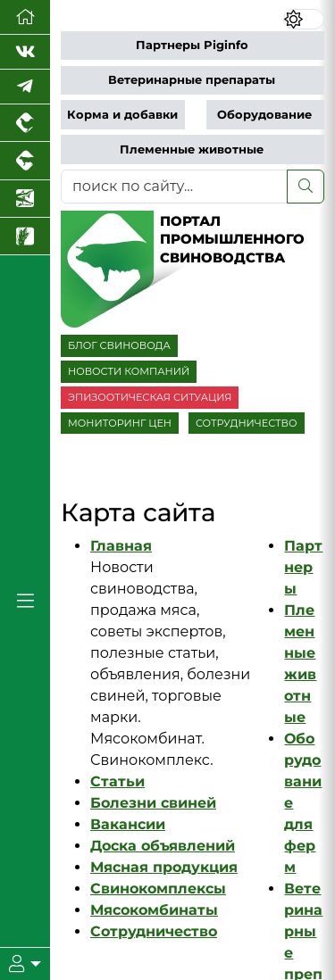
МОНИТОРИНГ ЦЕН (120, 423)
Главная (121, 546)
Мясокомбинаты (154, 910)
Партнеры (303, 567)
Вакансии (128, 824)
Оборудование (264, 115)
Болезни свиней (153, 803)
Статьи (117, 781)
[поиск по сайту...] (174, 187)
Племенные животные (192, 149)
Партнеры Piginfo (192, 45)
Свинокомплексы (158, 889)
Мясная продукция (164, 867)
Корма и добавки (122, 115)
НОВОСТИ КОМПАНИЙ (129, 371)
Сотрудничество (154, 931)
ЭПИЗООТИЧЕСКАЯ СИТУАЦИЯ (150, 397)
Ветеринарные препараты (192, 80)
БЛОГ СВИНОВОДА (119, 345)
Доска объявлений (163, 846)
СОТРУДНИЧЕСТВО (247, 423)
